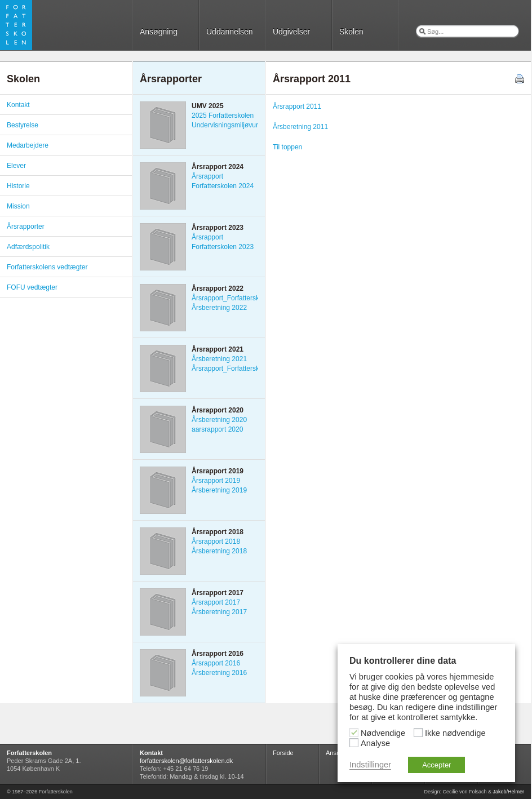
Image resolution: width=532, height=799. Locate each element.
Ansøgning (159, 32)
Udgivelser (291, 32)
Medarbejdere (28, 145)
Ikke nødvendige (455, 733)
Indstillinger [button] (370, 765)
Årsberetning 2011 (300, 127)
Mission (18, 206)
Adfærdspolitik (28, 247)
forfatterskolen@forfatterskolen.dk (186, 761)
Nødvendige (383, 733)
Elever (16, 166)
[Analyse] (354, 743)
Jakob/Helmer (508, 792)
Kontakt (18, 105)
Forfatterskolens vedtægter (47, 267)
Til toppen (287, 147)
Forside (283, 753)
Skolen (351, 32)
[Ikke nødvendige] (418, 733)
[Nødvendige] (354, 733)
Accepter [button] (436, 765)
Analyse (375, 743)
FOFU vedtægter (32, 287)
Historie (18, 186)
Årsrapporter (26, 227)
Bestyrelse (23, 125)
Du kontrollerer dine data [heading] (403, 661)
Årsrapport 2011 (297, 106)
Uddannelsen (230, 32)
